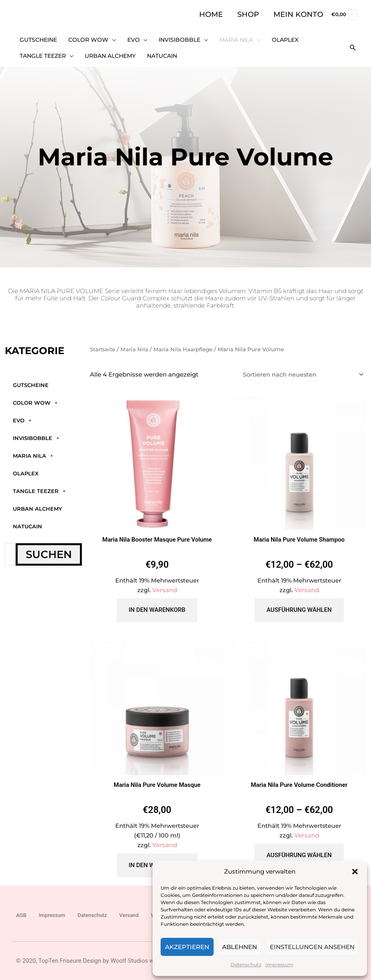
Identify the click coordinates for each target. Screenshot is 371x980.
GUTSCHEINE (31, 379)
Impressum (279, 965)
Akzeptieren (187, 947)
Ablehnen (240, 947)
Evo (22, 415)
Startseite (104, 344)
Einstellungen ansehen (312, 947)
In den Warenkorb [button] (157, 605)
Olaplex (26, 468)
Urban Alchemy (38, 503)
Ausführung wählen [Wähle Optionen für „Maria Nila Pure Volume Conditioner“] (299, 851)
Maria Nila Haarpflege (186, 344)
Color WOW (35, 397)
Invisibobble (36, 433)
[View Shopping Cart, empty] (344, 14)
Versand (165, 586)
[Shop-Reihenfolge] (300, 369)
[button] (355, 872)
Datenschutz (246, 965)
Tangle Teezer (39, 486)
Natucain (28, 521)
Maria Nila (33, 450)
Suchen (49, 549)
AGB (21, 911)
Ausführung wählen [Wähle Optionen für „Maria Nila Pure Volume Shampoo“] (299, 605)
